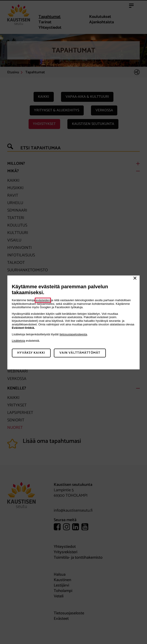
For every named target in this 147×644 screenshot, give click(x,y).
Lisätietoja (18, 341)
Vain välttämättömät (80, 353)
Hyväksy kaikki (31, 353)
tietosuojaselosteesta (73, 334)
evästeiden (43, 300)
